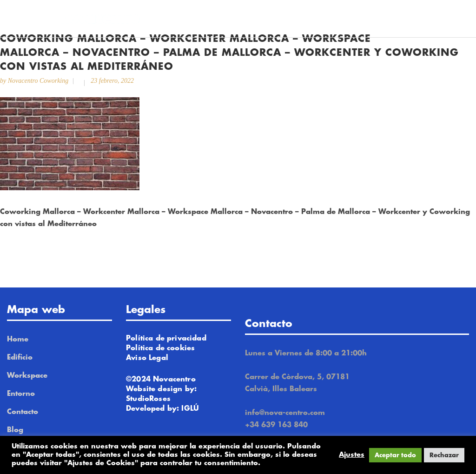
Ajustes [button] (352, 455)
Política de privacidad (166, 338)
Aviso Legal (147, 358)
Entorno (21, 394)
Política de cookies (160, 348)
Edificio (20, 357)
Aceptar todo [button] (395, 455)
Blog (15, 430)
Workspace (27, 376)
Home (18, 339)
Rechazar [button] (444, 455)
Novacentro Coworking (38, 81)
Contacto (23, 412)
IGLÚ (190, 409)
